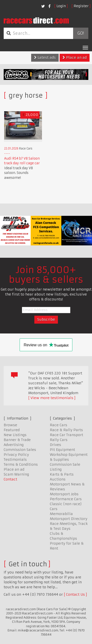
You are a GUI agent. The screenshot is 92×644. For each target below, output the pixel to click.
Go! (81, 33)
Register (81, 6)
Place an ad (75, 57)
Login (61, 6)
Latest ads (45, 57)
